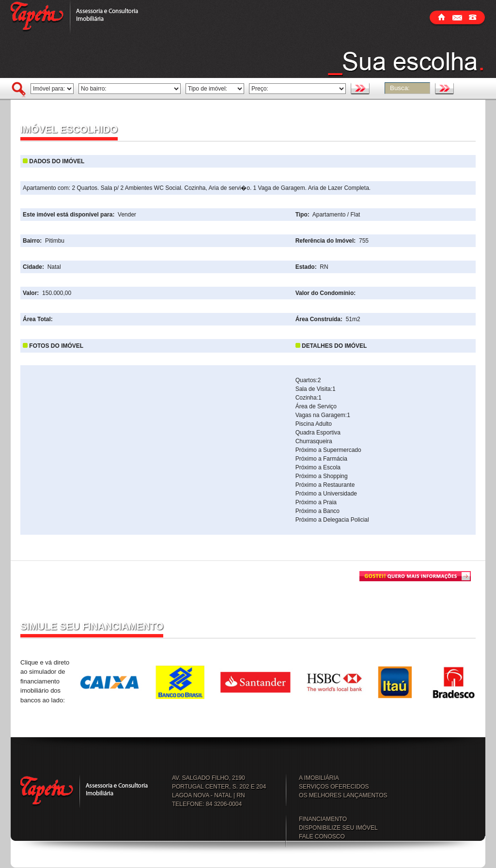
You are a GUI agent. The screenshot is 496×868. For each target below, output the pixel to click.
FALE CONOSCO (322, 837)
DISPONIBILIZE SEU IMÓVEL (338, 828)
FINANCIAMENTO (323, 819)
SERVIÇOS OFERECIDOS (334, 787)
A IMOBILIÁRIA (319, 778)
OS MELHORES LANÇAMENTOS (343, 795)
